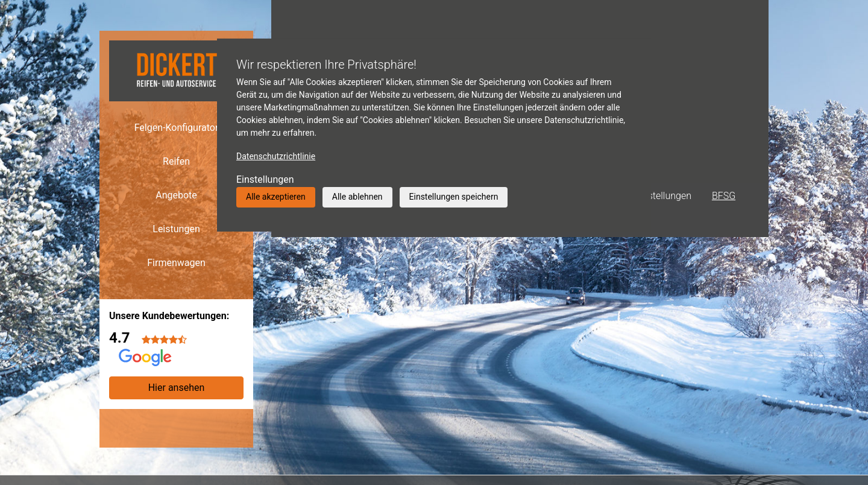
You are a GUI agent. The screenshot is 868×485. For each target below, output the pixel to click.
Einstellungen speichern (454, 197)
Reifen (176, 161)
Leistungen (176, 229)
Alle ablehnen (357, 197)
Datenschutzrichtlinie (276, 156)
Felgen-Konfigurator (177, 128)
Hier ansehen (177, 388)
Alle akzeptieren (276, 197)
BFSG (724, 196)
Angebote (176, 195)
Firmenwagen (176, 263)
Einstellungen (265, 179)
